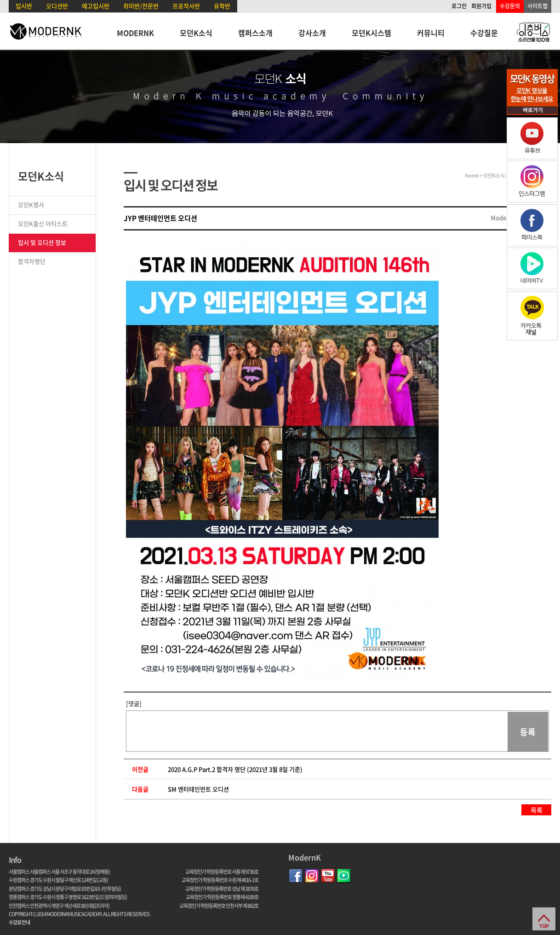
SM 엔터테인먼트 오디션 (198, 789)
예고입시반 (96, 6)
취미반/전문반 (141, 6)
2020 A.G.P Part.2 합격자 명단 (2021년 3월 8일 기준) (235, 769)
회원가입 (481, 6)
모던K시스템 (371, 33)
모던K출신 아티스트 (43, 223)
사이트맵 (537, 6)
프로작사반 (186, 6)
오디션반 (57, 6)
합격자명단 (32, 261)
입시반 (24, 6)
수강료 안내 (19, 922)
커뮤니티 (431, 33)
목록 (537, 810)
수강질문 (484, 33)
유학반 (222, 6)
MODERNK (135, 33)
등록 (528, 732)
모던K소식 (196, 33)
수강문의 (510, 6)
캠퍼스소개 (255, 33)
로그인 (459, 6)
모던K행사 (31, 205)
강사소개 (312, 33)
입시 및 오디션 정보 (42, 242)
